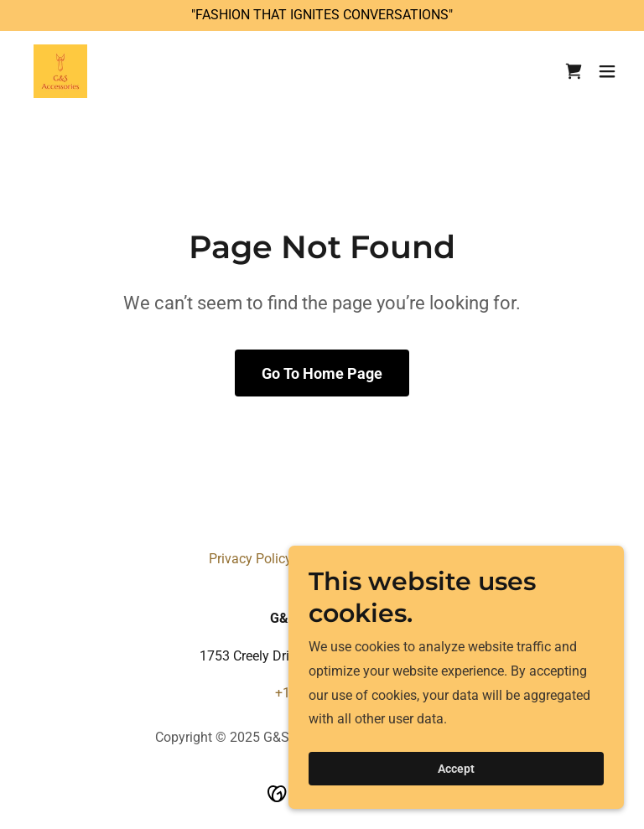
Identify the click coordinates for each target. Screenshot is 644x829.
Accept (456, 792)
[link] (60, 71)
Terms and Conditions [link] (370, 559)
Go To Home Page (322, 373)
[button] (607, 71)
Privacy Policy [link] (250, 559)
